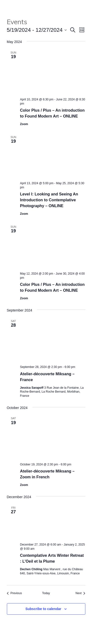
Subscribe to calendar (43, 609)
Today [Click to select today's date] (46, 593)
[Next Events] (80, 593)
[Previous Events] (14, 593)
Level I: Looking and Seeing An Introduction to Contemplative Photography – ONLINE (49, 200)
